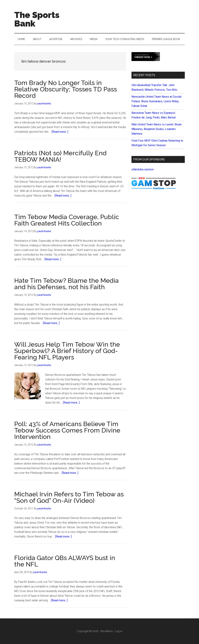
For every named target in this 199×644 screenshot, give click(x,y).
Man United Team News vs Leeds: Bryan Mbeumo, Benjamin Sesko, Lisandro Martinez (157, 129)
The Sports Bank (37, 19)
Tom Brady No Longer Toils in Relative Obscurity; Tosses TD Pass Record (66, 89)
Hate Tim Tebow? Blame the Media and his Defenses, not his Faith (66, 284)
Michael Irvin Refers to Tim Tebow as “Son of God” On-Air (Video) (69, 497)
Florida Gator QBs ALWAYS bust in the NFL (65, 561)
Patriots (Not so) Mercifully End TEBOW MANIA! (60, 156)
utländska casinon (143, 169)
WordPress (107, 631)
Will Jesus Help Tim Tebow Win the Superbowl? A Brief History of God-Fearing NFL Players (67, 351)
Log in (119, 631)
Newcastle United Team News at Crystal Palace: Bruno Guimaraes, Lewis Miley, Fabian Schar (156, 101)
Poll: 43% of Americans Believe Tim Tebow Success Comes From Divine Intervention (67, 430)
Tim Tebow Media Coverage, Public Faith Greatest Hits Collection (67, 220)
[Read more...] (60, 132)
